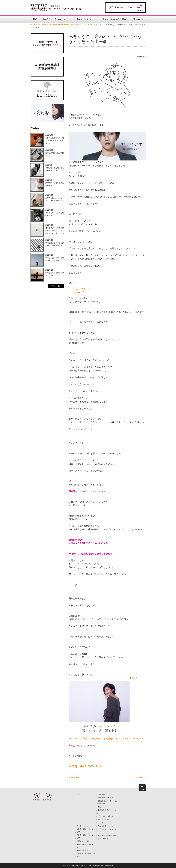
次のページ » (140, 778)
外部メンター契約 (84, 841)
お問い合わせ (137, 19)
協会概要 (46, 19)
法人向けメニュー (64, 19)
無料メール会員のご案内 (114, 19)
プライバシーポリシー (106, 816)
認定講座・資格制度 (106, 798)
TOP (35, 19)
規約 (100, 807)
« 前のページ (74, 778)
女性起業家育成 (82, 850)
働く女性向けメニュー (87, 19)
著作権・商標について (106, 819)
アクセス (101, 823)
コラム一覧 (55, 286)
